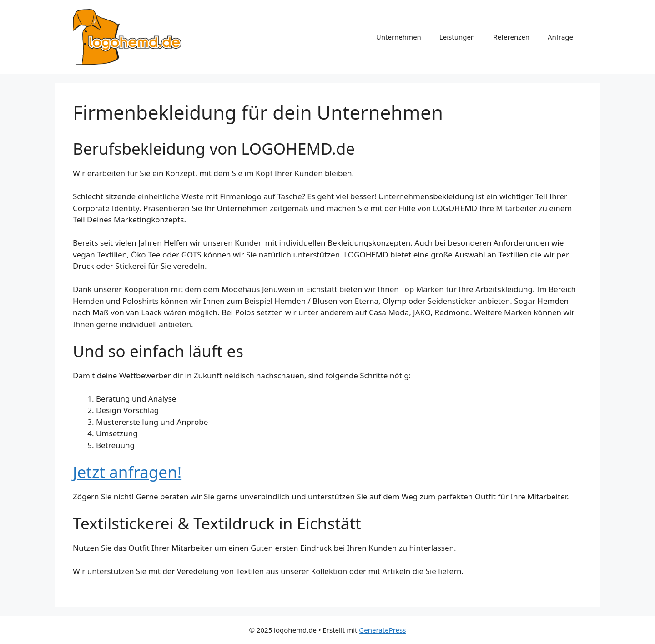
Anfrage (560, 37)
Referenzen (511, 37)
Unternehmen (399, 37)
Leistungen (457, 37)
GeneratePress (382, 630)
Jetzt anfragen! (127, 472)
